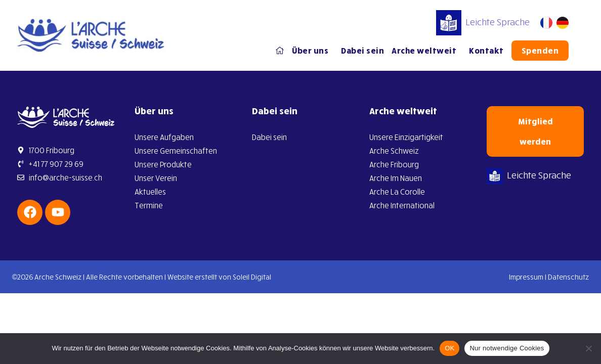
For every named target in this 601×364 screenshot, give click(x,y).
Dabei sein (362, 51)
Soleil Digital (252, 277)
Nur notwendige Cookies (507, 348)
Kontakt (486, 51)
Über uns (313, 51)
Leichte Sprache (483, 22)
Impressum (526, 277)
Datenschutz (568, 277)
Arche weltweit (426, 51)
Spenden (540, 51)
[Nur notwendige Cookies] (588, 348)
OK (449, 348)
